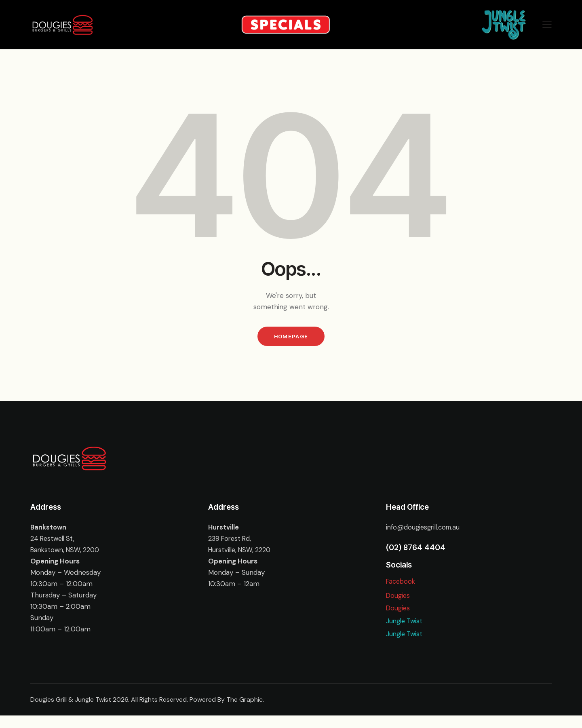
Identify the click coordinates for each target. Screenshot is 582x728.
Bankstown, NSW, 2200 (67, 552)
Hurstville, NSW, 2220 (241, 552)
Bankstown (49, 530)
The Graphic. (245, 712)
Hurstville (224, 530)
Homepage (291, 338)
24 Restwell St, (54, 541)
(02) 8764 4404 (416, 550)
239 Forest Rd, (231, 541)
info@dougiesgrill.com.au (425, 530)
